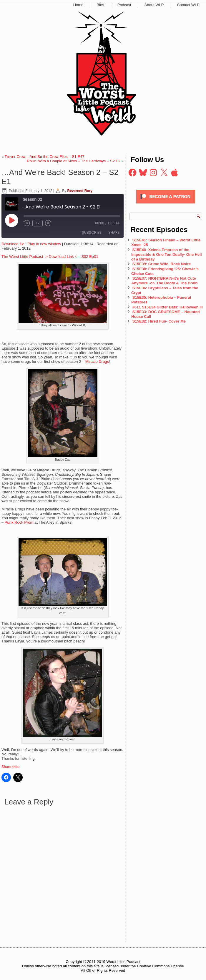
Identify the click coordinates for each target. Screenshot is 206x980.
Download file (13, 244)
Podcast (124, 5)
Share (114, 232)
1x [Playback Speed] (38, 223)
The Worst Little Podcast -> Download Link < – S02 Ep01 (50, 257)
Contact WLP (188, 5)
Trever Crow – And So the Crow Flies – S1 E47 (45, 157)
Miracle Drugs (97, 362)
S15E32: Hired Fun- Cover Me (159, 321)
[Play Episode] (11, 220)
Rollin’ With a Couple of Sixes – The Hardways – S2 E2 (74, 161)
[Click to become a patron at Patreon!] (166, 205)
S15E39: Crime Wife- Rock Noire (162, 264)
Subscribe (92, 232)
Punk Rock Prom (19, 522)
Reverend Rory (80, 191)
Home (78, 5)
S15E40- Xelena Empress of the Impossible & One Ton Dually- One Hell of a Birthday (167, 255)
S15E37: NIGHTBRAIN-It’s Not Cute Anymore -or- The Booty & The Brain (165, 281)
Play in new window (44, 244)
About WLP (154, 5)
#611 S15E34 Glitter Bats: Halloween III (168, 307)
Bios (100, 5)
